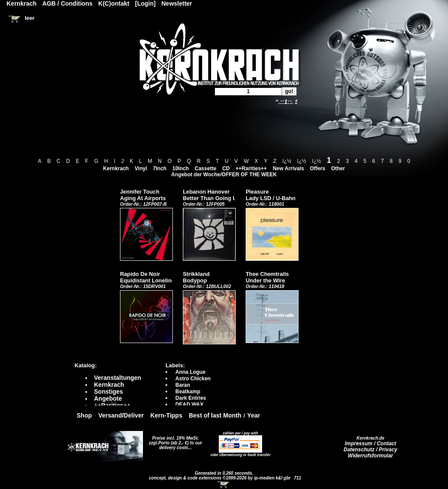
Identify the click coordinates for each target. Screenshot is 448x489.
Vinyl (141, 168)
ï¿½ (287, 161)
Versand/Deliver (121, 415)
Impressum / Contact (371, 444)
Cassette (205, 168)
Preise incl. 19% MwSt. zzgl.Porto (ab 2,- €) (174, 440)
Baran (183, 385)
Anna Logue (190, 372)
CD (226, 168)
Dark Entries (191, 398)
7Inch (160, 168)
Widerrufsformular (371, 456)
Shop (84, 415)
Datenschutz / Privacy (370, 450)
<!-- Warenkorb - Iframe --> (224, 485)
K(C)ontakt (114, 3)
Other (338, 168)
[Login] (145, 3)
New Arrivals (288, 168)
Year (254, 415)
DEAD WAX (190, 405)
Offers (317, 168)
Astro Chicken (193, 379)
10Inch (181, 168)
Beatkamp (188, 392)
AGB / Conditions (68, 3)
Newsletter (177, 3)
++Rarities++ (251, 168)
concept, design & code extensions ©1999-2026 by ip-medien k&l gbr (221, 478)
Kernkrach (116, 168)
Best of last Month (215, 415)
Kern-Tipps (166, 415)
